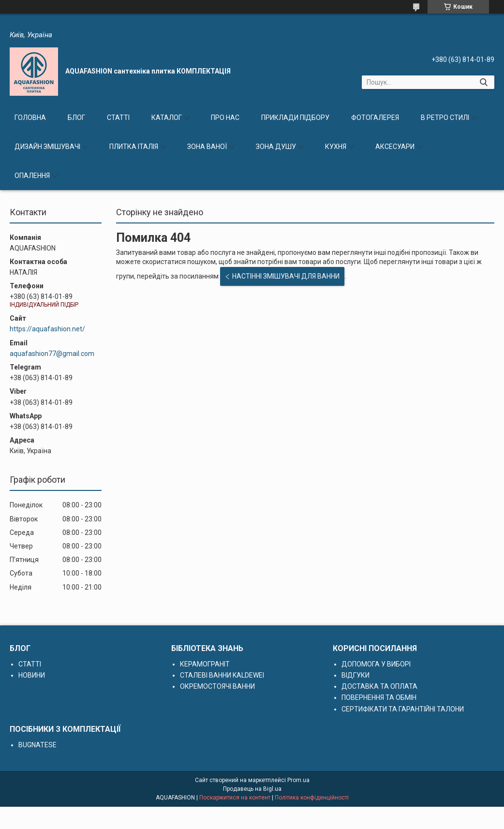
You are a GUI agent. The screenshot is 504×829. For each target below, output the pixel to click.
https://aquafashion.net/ (47, 329)
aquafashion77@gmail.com (52, 354)
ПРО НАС (225, 118)
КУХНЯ (336, 147)
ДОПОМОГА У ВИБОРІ (376, 664)
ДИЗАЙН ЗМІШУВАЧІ (47, 147)
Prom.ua (298, 780)
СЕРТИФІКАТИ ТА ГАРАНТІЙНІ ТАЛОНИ (403, 709)
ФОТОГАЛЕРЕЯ (375, 118)
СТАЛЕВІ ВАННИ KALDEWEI (222, 675)
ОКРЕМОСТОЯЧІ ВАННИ (217, 686)
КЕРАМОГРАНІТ (205, 664)
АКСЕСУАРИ (395, 147)
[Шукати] (483, 82)
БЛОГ (76, 118)
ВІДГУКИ (356, 675)
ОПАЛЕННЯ (32, 176)
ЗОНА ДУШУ (276, 147)
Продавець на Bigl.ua (252, 789)
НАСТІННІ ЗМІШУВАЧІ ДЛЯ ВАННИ (286, 276)
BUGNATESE (37, 745)
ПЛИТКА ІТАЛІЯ (134, 147)
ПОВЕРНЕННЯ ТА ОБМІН (379, 697)
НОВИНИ (32, 675)
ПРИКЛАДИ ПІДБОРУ (295, 118)
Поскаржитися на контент (235, 798)
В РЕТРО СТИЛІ (445, 118)
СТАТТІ (118, 118)
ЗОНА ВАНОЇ (207, 147)
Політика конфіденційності (312, 798)
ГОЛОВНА (30, 118)
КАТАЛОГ (167, 118)
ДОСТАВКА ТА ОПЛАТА (379, 686)
